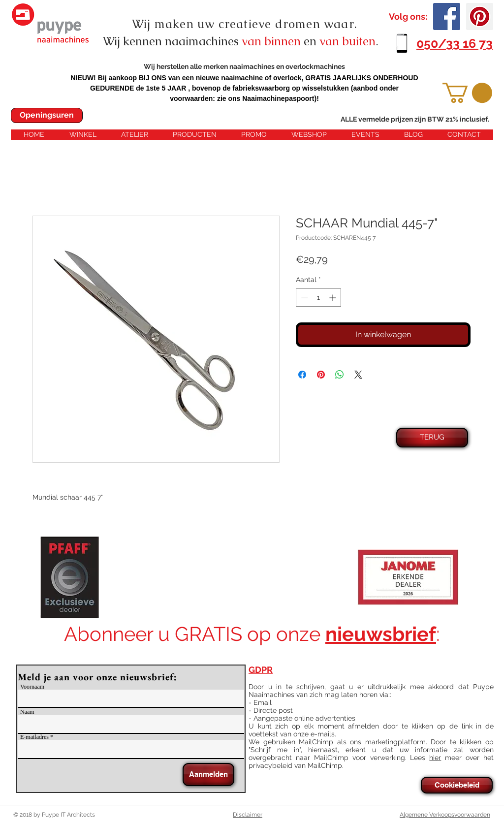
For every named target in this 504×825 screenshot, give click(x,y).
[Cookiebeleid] (457, 785)
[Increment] (333, 298)
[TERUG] (432, 438)
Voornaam (32, 687)
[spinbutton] (318, 298)
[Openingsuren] (47, 115)
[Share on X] (358, 375)
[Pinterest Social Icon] (480, 16)
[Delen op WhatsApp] (340, 375)
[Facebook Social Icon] (447, 16)
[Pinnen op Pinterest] (321, 375)
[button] (467, 93)
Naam (27, 712)
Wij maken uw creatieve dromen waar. (245, 24)
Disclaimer (248, 815)
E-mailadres (34, 737)
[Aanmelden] (208, 775)
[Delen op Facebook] (302, 375)
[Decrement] (303, 298)
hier (435, 758)
